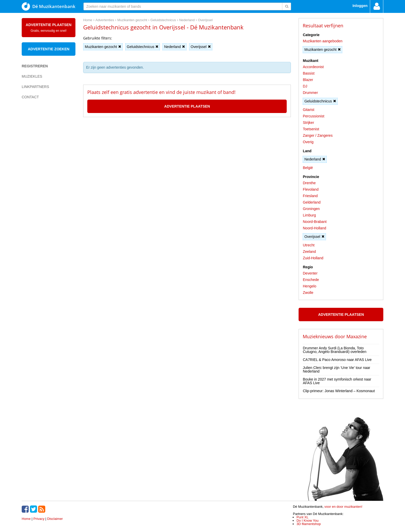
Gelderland (312, 202)
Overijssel (201, 47)
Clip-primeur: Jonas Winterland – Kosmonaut (339, 391)
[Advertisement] (42, 192)
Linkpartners (35, 87)
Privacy (39, 519)
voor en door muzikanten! (343, 507)
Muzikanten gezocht (103, 47)
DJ (305, 86)
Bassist (309, 73)
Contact (30, 97)
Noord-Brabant (315, 222)
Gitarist (308, 110)
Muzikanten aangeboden (322, 41)
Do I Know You (307, 521)
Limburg (309, 215)
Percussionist (313, 116)
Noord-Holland (314, 228)
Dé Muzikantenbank (49, 6)
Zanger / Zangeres (318, 135)
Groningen (311, 209)
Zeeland (309, 252)
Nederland (174, 47)
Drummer (310, 93)
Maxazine (357, 336)
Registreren (35, 66)
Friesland (310, 196)
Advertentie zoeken (49, 49)
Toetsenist (311, 129)
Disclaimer (55, 519)
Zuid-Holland (313, 258)
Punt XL (302, 517)
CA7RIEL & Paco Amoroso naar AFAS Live (337, 360)
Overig (308, 142)
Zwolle (308, 293)
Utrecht (309, 245)
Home (26, 519)
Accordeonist (313, 67)
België (308, 168)
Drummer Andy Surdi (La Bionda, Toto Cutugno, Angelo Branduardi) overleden (334, 350)
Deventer (310, 273)
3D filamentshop (309, 524)
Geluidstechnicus (143, 47)
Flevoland (311, 189)
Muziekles (32, 76)
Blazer (308, 80)
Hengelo (309, 286)
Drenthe (309, 183)
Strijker (308, 123)
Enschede (311, 280)
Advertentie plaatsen (49, 28)
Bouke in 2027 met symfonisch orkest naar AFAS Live (337, 381)
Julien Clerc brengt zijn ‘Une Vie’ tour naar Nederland (336, 369)
